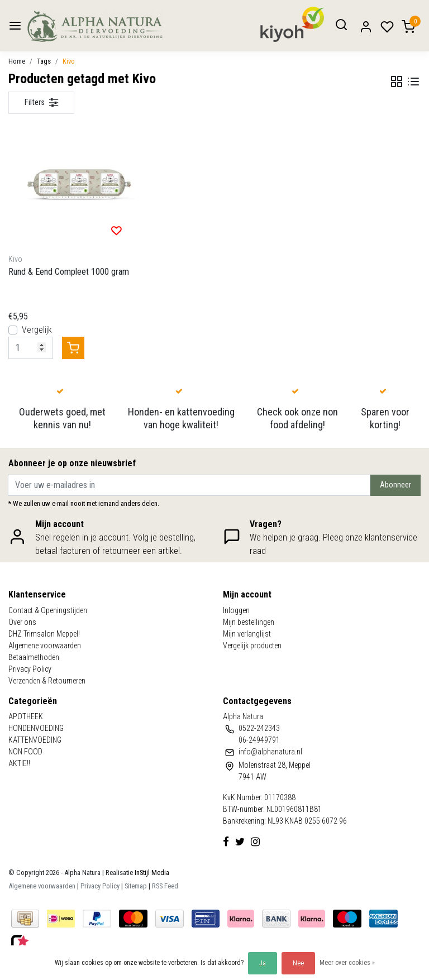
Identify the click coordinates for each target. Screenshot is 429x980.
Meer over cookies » (347, 963)
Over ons (22, 622)
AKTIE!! (19, 763)
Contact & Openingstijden (48, 610)
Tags (44, 61)
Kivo (69, 61)
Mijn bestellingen (249, 622)
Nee (298, 963)
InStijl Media (151, 873)
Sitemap (136, 886)
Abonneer (395, 485)
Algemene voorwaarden (45, 646)
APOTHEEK (26, 716)
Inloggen (236, 610)
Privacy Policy (30, 669)
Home (17, 61)
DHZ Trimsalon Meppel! (44, 634)
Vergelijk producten (252, 646)
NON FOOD (25, 752)
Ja (263, 963)
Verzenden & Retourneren (47, 681)
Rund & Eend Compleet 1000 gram (69, 272)
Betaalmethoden (34, 657)
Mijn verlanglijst (247, 634)
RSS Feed (165, 886)
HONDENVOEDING (36, 728)
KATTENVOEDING (35, 740)
